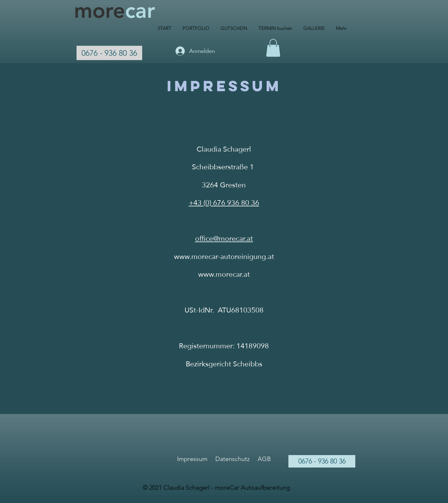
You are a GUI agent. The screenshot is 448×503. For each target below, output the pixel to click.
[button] (273, 48)
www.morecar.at (224, 274)
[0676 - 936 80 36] (109, 53)
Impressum (192, 459)
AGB (264, 459)
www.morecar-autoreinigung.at (224, 256)
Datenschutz (233, 459)
